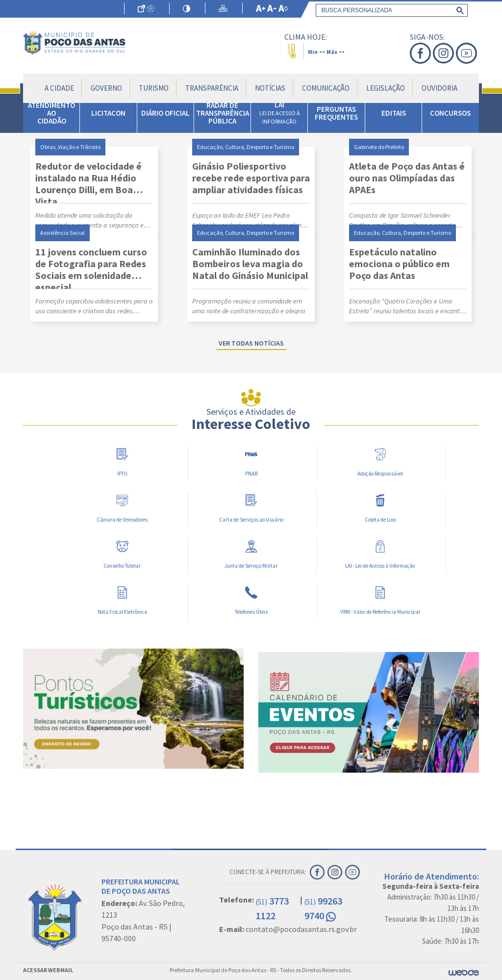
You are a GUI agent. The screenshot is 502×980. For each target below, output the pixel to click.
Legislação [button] (386, 88)
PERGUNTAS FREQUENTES (336, 113)
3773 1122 (272, 908)
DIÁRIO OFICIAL (165, 113)
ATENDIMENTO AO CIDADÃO (51, 113)
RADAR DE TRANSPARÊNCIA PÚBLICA (223, 113)
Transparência (212, 88)
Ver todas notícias (251, 343)
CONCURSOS (450, 113)
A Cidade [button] (59, 88)
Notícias (270, 88)
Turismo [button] (154, 88)
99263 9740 (323, 908)
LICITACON (108, 113)
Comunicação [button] (326, 88)
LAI (280, 113)
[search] (390, 10)
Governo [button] (106, 88)
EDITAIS (394, 113)
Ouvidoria (439, 88)
